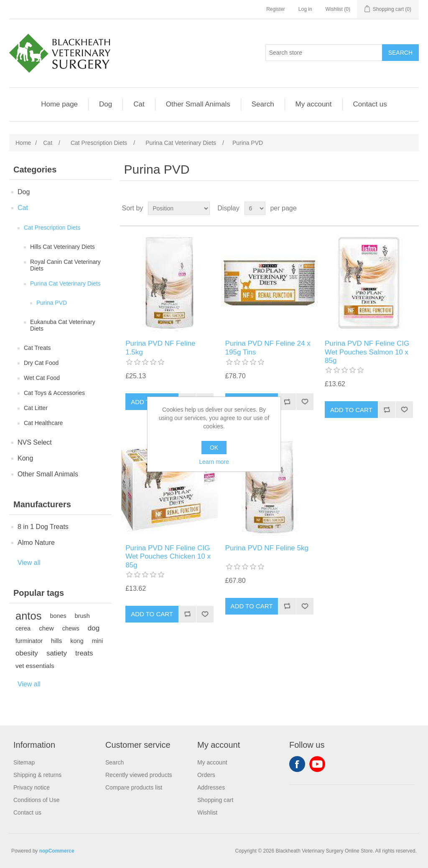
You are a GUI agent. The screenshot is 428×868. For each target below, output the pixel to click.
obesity (27, 653)
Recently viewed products (139, 775)
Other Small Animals (198, 104)
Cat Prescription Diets (52, 228)
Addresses (211, 787)
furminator (29, 641)
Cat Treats (37, 348)
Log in (305, 9)
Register (276, 9)
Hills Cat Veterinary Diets (62, 247)
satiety (57, 653)
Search (263, 104)
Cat (139, 104)
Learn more (214, 462)
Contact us (370, 104)
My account (314, 104)
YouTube (317, 764)
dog (94, 628)
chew (46, 628)
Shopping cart (215, 800)
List (412, 208)
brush (82, 616)
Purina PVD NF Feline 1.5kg (160, 348)
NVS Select (35, 442)
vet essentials (35, 666)
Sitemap (24, 762)
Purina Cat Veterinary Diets (65, 283)
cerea (23, 628)
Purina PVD (52, 303)
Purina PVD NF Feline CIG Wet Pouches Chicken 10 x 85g (168, 557)
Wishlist (207, 812)
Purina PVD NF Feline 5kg (267, 548)
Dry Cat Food (41, 363)
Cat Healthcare (43, 423)
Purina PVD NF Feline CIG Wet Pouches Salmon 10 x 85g (367, 352)
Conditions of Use (37, 800)
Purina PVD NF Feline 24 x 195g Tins (268, 348)
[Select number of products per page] (255, 208)
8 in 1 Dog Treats (43, 527)
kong (77, 641)
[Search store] (324, 53)
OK (214, 448)
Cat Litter (36, 408)
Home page (59, 104)
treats (84, 653)
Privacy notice (32, 787)
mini (97, 641)
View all (29, 563)
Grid (397, 208)
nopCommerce (57, 851)
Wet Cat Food (42, 378)
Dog (106, 104)
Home (23, 143)
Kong (25, 458)
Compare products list (134, 787)
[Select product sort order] (179, 208)
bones (58, 616)
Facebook (297, 764)
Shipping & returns (37, 775)
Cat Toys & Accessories (54, 393)
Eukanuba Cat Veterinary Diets (63, 325)
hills (56, 641)
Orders (206, 775)
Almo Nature (36, 543)
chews (71, 628)
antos (28, 616)
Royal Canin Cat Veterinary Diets (65, 265)
